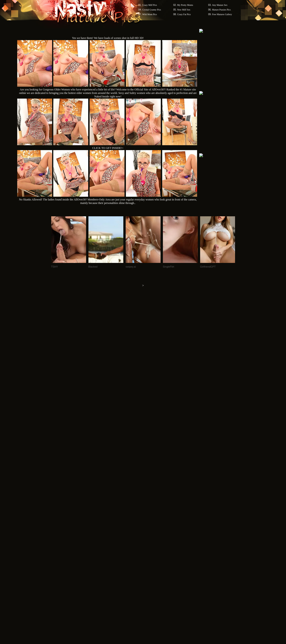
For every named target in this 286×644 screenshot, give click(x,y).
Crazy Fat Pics (184, 14)
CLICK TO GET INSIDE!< (108, 148)
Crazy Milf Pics (150, 5)
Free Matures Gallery (222, 14)
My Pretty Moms (185, 5)
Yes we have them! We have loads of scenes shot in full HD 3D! (108, 38)
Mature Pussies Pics (221, 10)
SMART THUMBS (151, 555)
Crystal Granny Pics (152, 10)
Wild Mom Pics (150, 14)
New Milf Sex (184, 10)
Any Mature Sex (220, 5)
